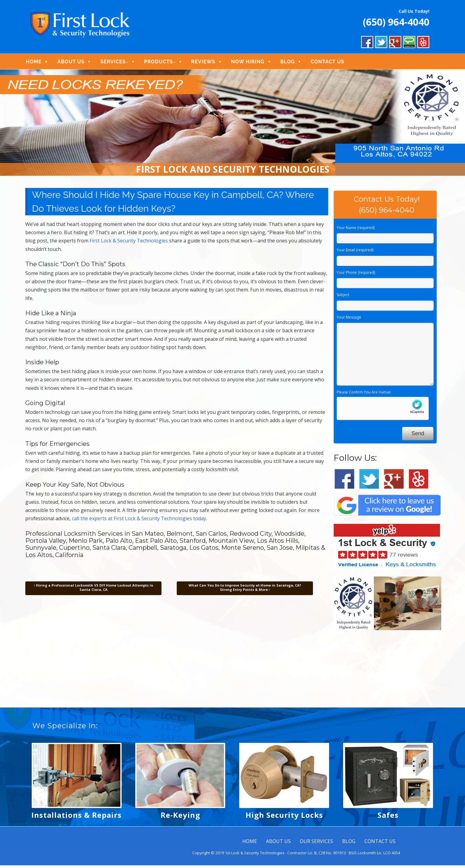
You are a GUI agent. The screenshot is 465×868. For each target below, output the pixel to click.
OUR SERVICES (316, 844)
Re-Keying (180, 818)
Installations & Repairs (76, 818)
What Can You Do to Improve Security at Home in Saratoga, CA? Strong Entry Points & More (245, 590)
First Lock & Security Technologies (129, 244)
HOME (38, 63)
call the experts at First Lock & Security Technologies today (139, 521)
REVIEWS (207, 63)
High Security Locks (284, 818)
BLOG (292, 63)
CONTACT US (332, 63)
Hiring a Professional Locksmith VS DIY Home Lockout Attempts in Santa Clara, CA (94, 590)
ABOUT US (75, 63)
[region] (232, 126)
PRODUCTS (163, 63)
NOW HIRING (252, 63)
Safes (388, 818)
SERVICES (117, 63)
